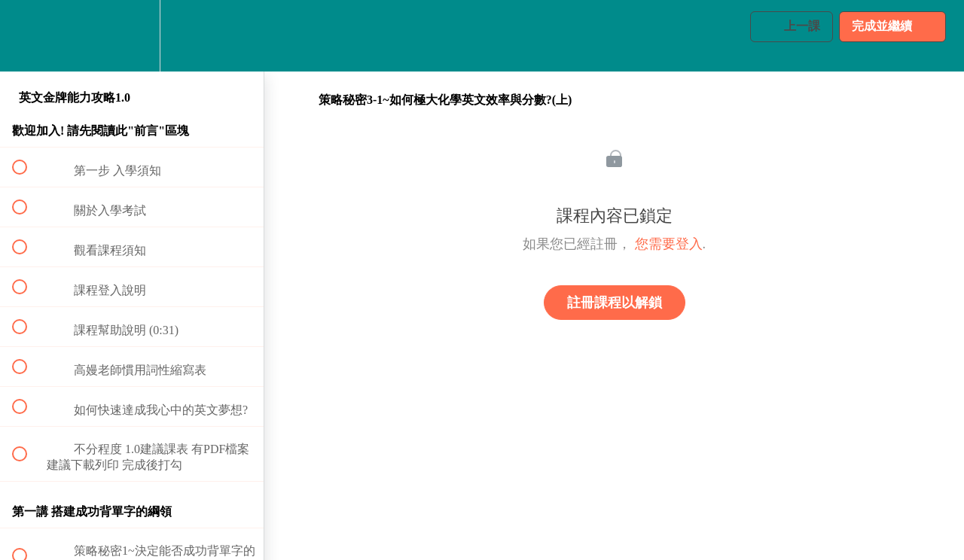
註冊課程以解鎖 (615, 303)
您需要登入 (669, 244)
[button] (28, 36)
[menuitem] (132, 36)
